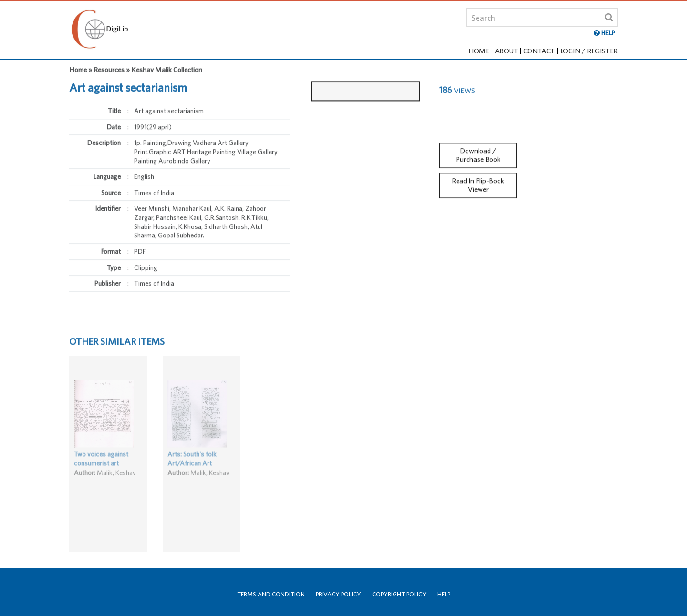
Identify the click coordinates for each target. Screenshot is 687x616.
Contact (539, 51)
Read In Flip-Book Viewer (478, 183)
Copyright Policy (399, 594)
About (506, 51)
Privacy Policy (338, 594)
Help (444, 594)
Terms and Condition (271, 594)
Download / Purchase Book (478, 153)
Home (479, 51)
